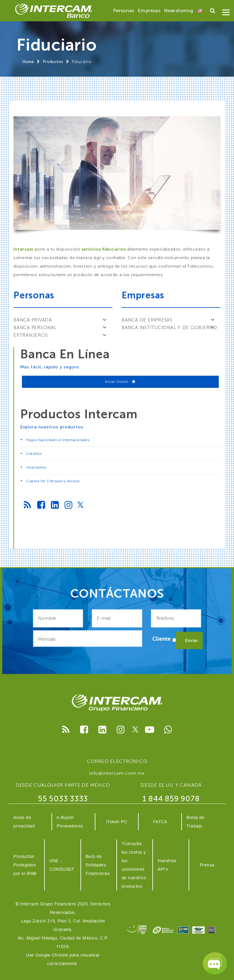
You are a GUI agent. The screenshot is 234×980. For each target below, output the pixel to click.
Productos (53, 62)
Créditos (34, 454)
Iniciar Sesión (120, 382)
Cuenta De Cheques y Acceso (53, 481)
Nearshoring (179, 11)
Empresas (149, 11)
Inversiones (36, 467)
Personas (124, 11)
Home (28, 62)
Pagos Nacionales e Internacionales (58, 440)
